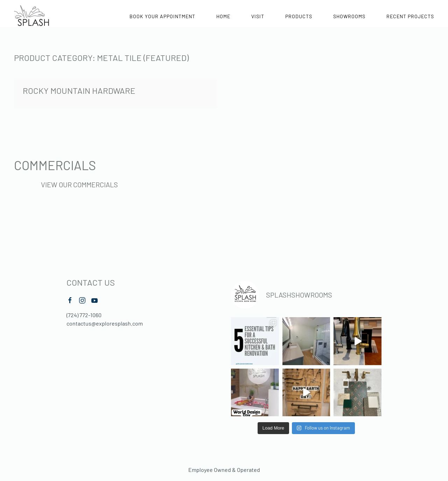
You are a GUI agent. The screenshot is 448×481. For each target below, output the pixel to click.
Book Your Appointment (162, 16)
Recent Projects (410, 16)
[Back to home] (31, 16)
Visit (258, 16)
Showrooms (349, 16)
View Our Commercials (79, 184)
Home (223, 16)
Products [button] (299, 16)
